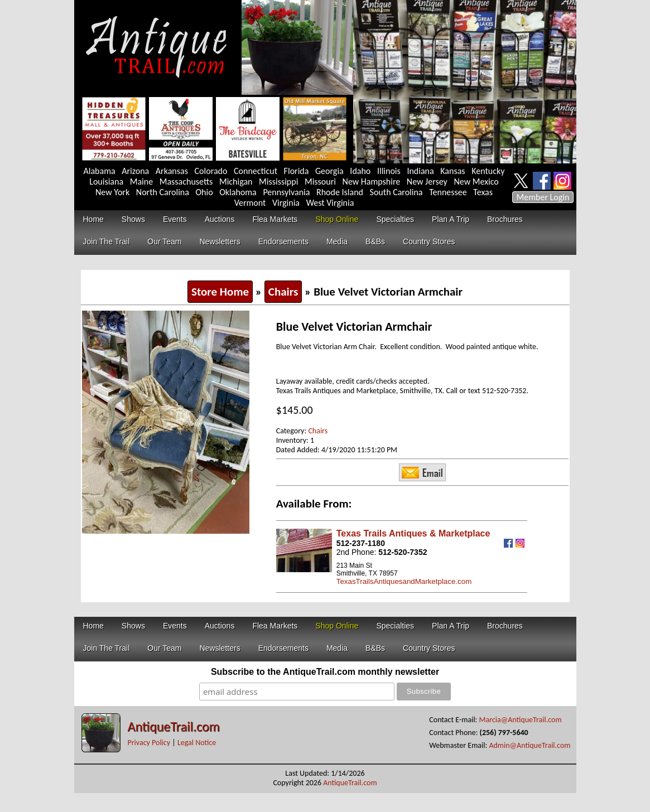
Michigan (236, 182)
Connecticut (256, 171)
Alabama (100, 171)
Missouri (320, 182)
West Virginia (330, 203)
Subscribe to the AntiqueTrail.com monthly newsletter (325, 672)
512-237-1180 (361, 543)
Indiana (420, 171)
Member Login (543, 197)
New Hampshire (372, 182)
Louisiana (106, 182)
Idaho (360, 171)
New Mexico (476, 182)
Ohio (204, 192)
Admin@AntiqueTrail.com (529, 745)
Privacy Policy (149, 743)
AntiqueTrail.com (174, 726)
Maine (141, 182)
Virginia (286, 203)
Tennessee (448, 192)
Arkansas (172, 171)
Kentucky (488, 171)
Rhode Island (340, 192)
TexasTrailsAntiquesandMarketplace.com (404, 581)
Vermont (250, 203)
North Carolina (163, 192)
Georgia (329, 171)
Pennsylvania (286, 192)
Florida (297, 171)
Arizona (135, 171)
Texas (483, 192)
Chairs (283, 292)
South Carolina (396, 192)
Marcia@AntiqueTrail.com (521, 720)
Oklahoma (238, 192)
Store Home (220, 292)
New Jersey (427, 182)
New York (112, 192)
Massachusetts (186, 182)
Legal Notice (197, 743)
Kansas (452, 171)
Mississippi (278, 182)
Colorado (211, 171)
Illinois (389, 171)
